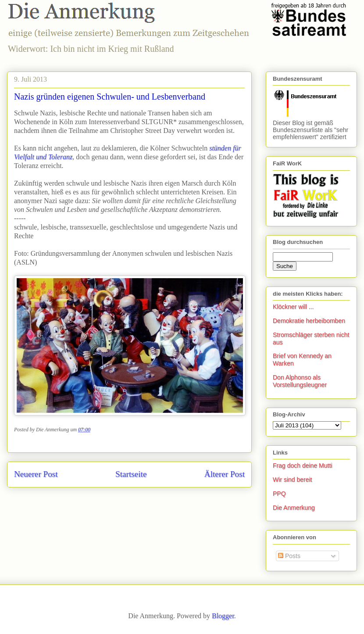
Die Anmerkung (294, 508)
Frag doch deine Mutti (302, 466)
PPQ (279, 494)
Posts (289, 556)
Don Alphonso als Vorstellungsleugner (300, 381)
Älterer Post (225, 474)
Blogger (223, 616)
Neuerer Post (36, 474)
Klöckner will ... (293, 307)
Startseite (131, 474)
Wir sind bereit (292, 480)
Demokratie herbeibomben (309, 321)
